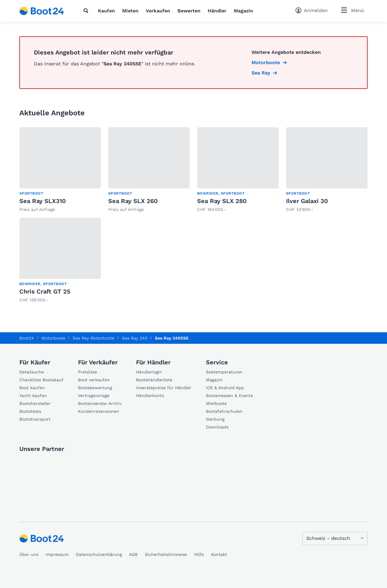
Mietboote (216, 403)
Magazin (243, 11)
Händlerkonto (150, 396)
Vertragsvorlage (94, 396)
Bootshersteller (35, 403)
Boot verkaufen (94, 380)
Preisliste (88, 372)
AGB (133, 554)
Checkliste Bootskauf (41, 380)
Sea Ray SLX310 (43, 201)
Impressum (57, 554)
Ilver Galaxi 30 (307, 201)
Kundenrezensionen (99, 411)
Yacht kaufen (33, 396)
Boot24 (27, 338)
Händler (217, 11)
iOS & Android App (225, 388)
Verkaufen (158, 11)
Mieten (130, 11)
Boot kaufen (32, 388)
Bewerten (189, 11)
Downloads (217, 427)
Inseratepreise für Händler (164, 388)
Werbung (215, 419)
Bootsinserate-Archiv (100, 403)
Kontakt (219, 554)
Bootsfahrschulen (224, 411)
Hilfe (199, 554)
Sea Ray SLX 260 (133, 201)
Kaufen (106, 11)
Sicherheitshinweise (166, 554)
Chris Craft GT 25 (45, 291)
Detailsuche (32, 372)
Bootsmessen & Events (229, 396)
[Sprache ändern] (335, 538)
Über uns (29, 554)
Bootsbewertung (95, 388)
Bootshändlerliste (154, 380)
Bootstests (30, 411)
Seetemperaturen (224, 372)
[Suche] (87, 11)
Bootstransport (35, 419)
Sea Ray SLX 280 (222, 201)
